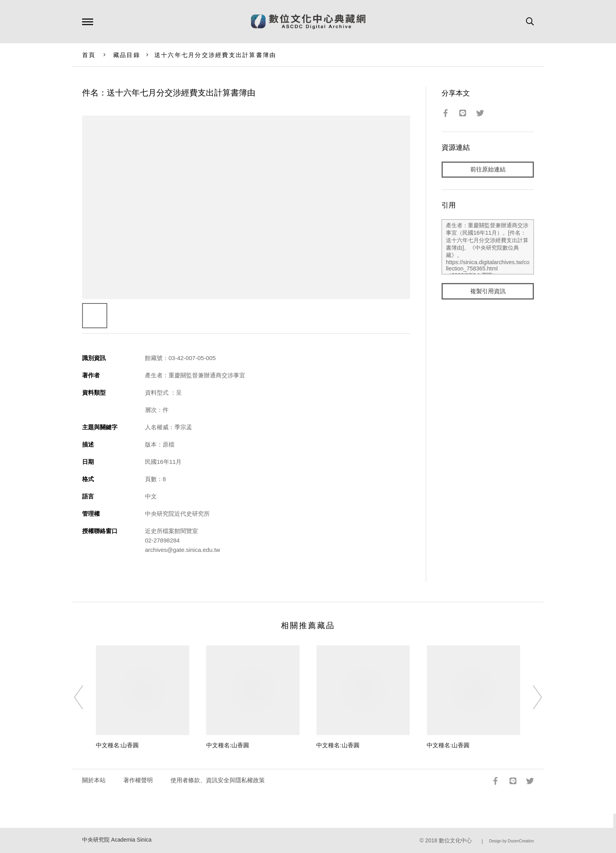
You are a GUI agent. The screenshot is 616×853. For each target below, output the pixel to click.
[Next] (530, 697)
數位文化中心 (455, 841)
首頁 (89, 55)
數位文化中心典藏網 (308, 22)
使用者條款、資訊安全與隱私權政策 (218, 780)
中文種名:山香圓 (117, 745)
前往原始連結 (488, 170)
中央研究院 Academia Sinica (117, 840)
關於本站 (94, 780)
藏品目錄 (127, 55)
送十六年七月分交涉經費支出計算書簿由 (215, 55)
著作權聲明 (138, 780)
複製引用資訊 (488, 291)
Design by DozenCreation (511, 841)
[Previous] (86, 697)
